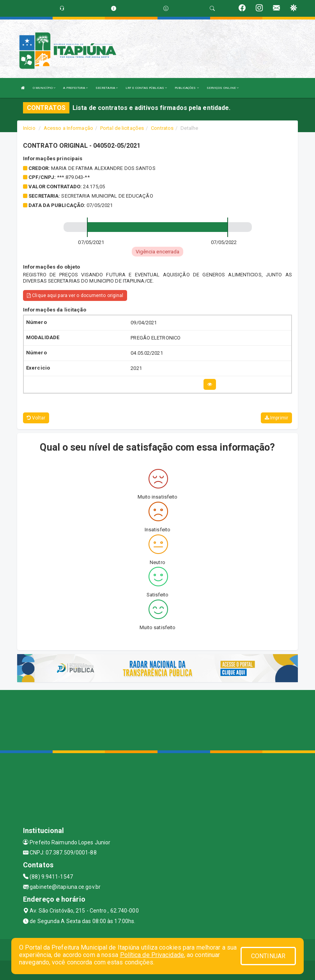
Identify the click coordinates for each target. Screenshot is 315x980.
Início (29, 128)
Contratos (162, 128)
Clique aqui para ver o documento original (75, 295)
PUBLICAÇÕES (187, 88)
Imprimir (276, 418)
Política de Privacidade (152, 955)
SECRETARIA (107, 88)
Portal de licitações (122, 128)
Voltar (36, 418)
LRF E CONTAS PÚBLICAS (146, 88)
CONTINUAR (268, 956)
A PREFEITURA (75, 88)
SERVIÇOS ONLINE (223, 88)
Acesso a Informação (68, 128)
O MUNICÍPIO (44, 88)
